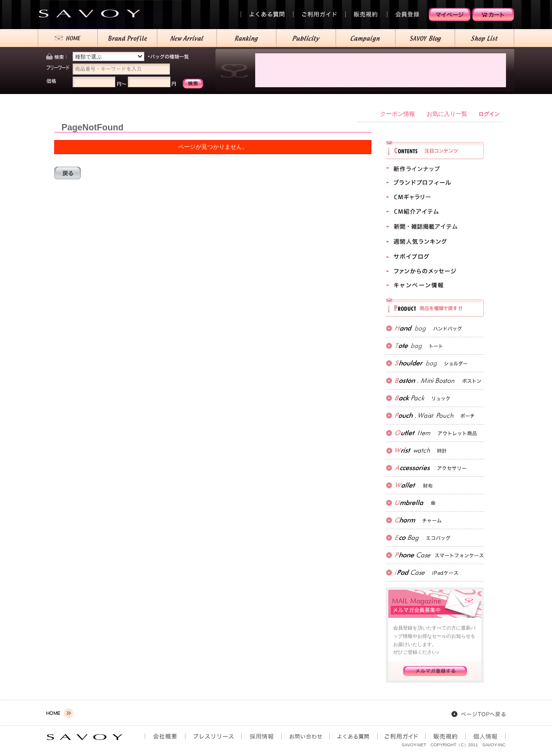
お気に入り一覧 (447, 114)
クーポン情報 (398, 114)
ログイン (489, 114)
